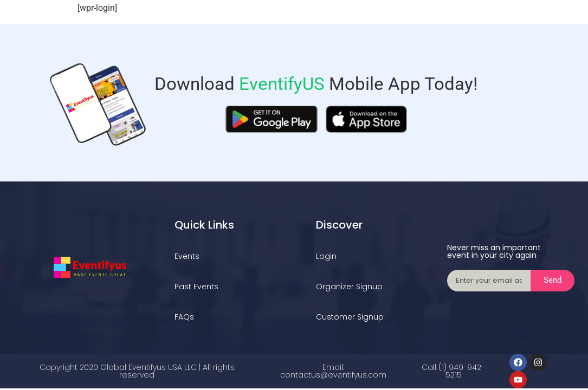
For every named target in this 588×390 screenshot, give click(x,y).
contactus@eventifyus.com (333, 375)
